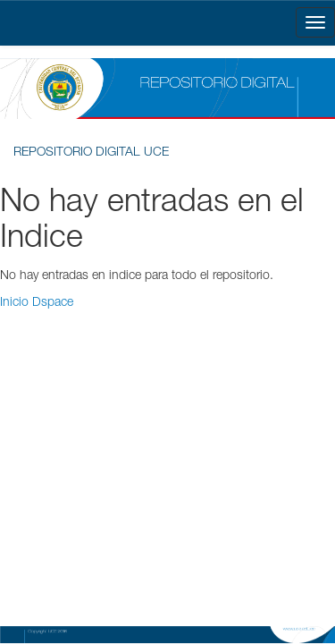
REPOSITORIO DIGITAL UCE (91, 153)
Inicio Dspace (37, 303)
